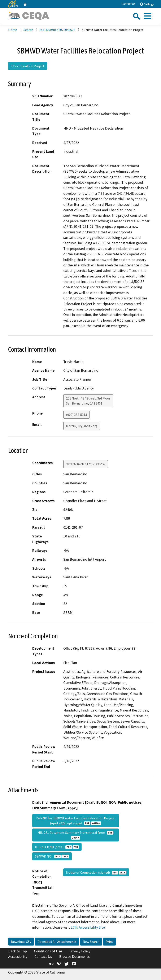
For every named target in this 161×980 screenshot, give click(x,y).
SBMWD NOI (52, 856)
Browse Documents (74, 957)
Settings (147, 4)
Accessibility (18, 957)
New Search (91, 942)
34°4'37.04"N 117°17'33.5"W (86, 464)
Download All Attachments (57, 942)
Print (109, 942)
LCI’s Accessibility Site (88, 927)
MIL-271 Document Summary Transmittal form (75, 835)
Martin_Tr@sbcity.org (82, 426)
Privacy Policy (80, 951)
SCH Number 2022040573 (57, 30)
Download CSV (21, 942)
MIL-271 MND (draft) (57, 847)
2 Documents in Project (28, 66)
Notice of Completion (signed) (96, 872)
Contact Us (129, 4)
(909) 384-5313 (77, 415)
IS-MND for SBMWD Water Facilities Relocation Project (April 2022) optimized (75, 821)
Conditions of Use (48, 951)
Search (28, 30)
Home (13, 30)
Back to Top (18, 951)
